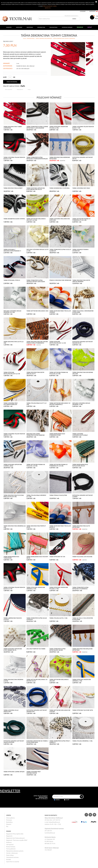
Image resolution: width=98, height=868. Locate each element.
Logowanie (83, 11)
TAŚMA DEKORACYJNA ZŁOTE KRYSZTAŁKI (81, 527)
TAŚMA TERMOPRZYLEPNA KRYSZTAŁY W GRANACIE (80, 588)
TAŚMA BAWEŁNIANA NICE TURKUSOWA (11, 557)
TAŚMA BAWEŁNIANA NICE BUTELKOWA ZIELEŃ (80, 465)
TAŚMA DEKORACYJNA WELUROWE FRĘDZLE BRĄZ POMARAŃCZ (37, 342)
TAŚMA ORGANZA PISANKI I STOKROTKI (81, 250)
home (24, 38)
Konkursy (9, 842)
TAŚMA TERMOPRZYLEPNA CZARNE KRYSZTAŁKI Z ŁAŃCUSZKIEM (37, 127)
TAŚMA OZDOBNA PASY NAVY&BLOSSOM (34, 772)
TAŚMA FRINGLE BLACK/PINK (58, 495)
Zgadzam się (48, 8)
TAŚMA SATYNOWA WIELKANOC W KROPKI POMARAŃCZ (60, 404)
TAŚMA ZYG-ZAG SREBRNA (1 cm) (82, 741)
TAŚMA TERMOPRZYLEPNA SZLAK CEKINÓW (37, 619)
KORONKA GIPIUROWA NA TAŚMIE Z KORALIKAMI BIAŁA (37, 742)
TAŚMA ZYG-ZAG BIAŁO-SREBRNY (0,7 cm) (36, 496)
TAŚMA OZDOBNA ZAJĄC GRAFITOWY (11, 711)
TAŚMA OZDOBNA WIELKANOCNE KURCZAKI (60, 219)
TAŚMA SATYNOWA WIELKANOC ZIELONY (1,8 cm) (36, 219)
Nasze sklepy (10, 855)
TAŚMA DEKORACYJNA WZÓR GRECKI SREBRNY (81, 281)
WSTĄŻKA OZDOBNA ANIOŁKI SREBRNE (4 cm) (81, 404)
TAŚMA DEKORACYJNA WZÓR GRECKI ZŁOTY (35, 373)
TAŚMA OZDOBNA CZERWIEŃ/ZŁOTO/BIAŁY (80, 434)
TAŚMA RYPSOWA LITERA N (12, 280)
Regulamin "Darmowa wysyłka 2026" (17, 840)
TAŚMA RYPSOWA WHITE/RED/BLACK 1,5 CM (58, 342)
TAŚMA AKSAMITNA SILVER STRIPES (14, 219)
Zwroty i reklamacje (12, 853)
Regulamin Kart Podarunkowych (15, 838)
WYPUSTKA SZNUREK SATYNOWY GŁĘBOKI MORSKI (14, 742)
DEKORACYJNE (41, 27)
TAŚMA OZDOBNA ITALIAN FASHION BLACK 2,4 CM (14, 588)
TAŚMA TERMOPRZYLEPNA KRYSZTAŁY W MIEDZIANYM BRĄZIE (37, 158)
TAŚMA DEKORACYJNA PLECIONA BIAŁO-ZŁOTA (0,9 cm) (14, 496)
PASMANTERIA (31, 38)
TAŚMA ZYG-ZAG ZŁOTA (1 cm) (58, 618)
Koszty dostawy (11, 847)
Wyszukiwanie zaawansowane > (72, 16)
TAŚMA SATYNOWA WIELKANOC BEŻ (37, 311)
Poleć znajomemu (9, 90)
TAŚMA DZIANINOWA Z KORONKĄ (59, 188)
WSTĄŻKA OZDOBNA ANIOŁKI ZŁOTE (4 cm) (38, 250)
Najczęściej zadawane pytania (15, 851)
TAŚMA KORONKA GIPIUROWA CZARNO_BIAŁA (13, 465)
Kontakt (9, 859)
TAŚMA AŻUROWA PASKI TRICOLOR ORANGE (60, 312)
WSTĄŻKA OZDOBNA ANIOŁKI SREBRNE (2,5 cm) (12, 312)
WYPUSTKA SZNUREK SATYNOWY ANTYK (83, 158)
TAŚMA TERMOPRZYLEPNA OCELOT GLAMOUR (60, 250)
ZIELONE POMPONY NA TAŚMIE (36, 649)
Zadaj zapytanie (20, 90)
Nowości (9, 824)
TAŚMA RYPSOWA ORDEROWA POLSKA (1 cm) (59, 588)
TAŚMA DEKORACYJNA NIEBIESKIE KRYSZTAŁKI (60, 158)
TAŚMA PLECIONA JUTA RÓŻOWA (82, 557)
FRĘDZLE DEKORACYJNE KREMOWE (60, 280)
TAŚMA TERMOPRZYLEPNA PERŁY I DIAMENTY (60, 742)
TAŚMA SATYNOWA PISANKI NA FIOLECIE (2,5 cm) (59, 373)
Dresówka (30, 27)
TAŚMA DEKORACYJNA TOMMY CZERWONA (13, 127)
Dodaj (58, 800)
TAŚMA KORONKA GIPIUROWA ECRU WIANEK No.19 (13, 650)
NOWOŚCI (9, 27)
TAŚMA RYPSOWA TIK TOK (57, 557)
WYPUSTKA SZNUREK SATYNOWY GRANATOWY (37, 711)
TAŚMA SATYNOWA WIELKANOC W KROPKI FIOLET (37, 680)
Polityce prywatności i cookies (50, 6)
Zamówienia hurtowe (12, 857)
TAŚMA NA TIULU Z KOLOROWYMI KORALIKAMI (83, 619)
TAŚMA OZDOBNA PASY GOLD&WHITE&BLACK (11, 404)
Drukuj (29, 90)
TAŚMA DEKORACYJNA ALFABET (13, 188)
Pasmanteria (53, 27)
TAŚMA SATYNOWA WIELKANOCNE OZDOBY (60, 711)
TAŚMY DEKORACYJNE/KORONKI (44, 38)
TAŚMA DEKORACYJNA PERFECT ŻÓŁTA (36, 527)
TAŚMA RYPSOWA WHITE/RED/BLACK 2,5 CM (12, 373)
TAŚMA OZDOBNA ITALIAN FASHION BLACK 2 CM (14, 158)
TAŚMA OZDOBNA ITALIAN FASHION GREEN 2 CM (14, 434)
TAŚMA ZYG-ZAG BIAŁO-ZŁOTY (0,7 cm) (37, 404)
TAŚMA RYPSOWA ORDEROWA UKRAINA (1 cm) (82, 680)
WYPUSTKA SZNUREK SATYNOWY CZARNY (83, 496)
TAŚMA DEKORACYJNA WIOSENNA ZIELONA (83, 373)
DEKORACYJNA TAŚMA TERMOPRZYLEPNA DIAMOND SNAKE (36, 435)
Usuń (67, 800)
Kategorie (19, 27)
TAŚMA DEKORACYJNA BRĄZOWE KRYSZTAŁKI (82, 650)
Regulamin (9, 836)
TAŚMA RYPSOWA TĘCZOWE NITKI (83, 710)
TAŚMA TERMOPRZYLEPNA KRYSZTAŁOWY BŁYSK (57, 650)
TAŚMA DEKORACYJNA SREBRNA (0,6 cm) (15, 527)
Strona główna (10, 818)
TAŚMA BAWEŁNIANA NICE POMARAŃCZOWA (57, 434)
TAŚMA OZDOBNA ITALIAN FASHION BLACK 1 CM (83, 127)
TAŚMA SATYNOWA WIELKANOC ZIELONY (59, 680)
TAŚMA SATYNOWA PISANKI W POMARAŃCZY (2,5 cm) (81, 219)
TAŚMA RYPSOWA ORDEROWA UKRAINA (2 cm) (36, 588)
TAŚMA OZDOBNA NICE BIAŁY (81, 188)
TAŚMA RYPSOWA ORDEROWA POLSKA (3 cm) (59, 127)
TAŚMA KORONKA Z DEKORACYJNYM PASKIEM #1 (12, 250)
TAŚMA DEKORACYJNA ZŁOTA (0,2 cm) (14, 342)
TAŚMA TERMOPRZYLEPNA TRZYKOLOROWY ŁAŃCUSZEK (36, 281)
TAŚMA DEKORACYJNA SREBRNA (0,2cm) (13, 680)
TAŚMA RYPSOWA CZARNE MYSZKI (14, 772)
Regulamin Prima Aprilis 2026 (15, 834)
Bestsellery (9, 822)
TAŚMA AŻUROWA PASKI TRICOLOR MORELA (60, 527)
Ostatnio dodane (67, 27)
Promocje (9, 820)
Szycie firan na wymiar (13, 862)
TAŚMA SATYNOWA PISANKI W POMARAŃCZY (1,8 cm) (58, 465)
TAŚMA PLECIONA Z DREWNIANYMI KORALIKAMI (83, 312)
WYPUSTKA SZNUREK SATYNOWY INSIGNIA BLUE (83, 342)
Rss (7, 826)
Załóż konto (92, 11)
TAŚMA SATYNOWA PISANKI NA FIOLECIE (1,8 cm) (36, 465)
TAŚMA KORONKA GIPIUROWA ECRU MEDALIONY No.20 (36, 189)
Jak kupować (10, 845)
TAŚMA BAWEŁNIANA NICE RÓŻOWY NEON (37, 557)
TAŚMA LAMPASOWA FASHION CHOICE (13, 619)
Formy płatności (11, 849)
